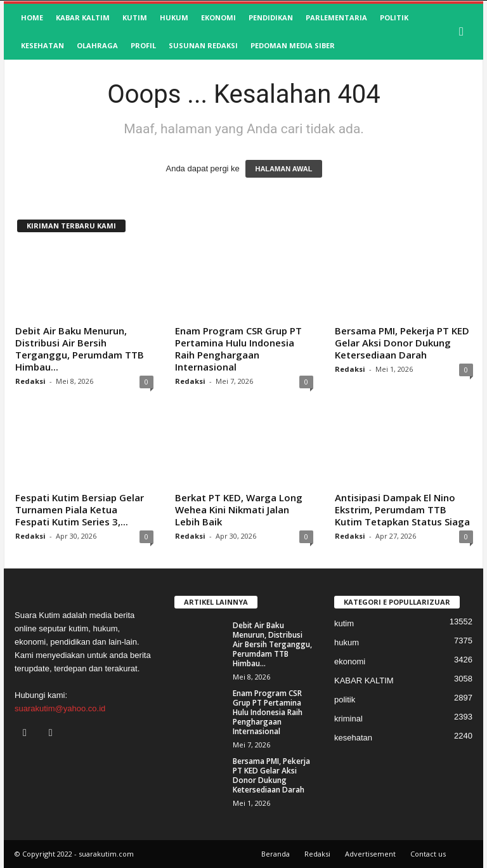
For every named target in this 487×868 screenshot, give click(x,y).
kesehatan (42, 45)
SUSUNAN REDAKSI (203, 45)
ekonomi (218, 17)
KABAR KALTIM (83, 17)
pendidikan (271, 17)
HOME (32, 17)
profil (143, 45)
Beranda (276, 854)
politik (394, 17)
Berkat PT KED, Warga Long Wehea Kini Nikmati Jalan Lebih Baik (239, 510)
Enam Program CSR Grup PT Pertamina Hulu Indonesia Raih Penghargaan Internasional (238, 349)
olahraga (97, 45)
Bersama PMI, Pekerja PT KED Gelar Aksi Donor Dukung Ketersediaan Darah (402, 343)
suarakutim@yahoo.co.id (60, 708)
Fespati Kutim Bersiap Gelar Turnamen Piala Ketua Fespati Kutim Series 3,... (80, 510)
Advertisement (370, 854)
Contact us (428, 854)
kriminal (348, 719)
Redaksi (30, 381)
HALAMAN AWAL (283, 169)
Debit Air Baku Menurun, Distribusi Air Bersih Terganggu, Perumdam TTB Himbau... (80, 349)
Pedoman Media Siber (293, 45)
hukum (174, 17)
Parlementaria (336, 17)
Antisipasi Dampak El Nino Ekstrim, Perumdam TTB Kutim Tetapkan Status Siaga (402, 510)
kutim (135, 17)
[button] (464, 32)
